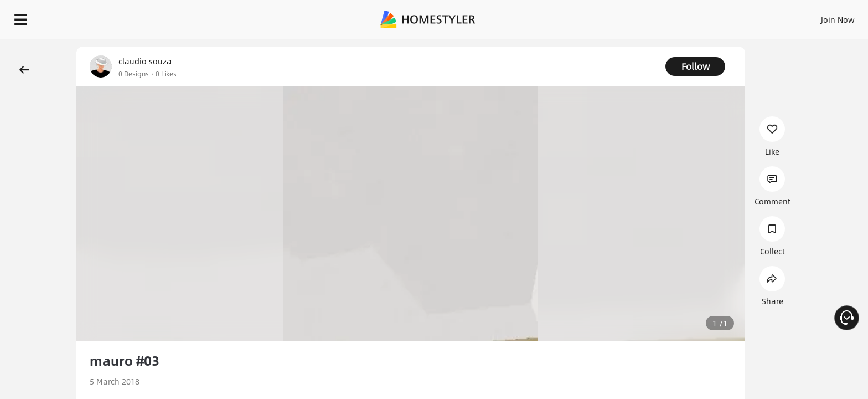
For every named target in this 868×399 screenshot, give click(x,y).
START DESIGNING (813, 17)
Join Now (704, 17)
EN (743, 17)
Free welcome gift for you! (638, 47)
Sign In (663, 17)
